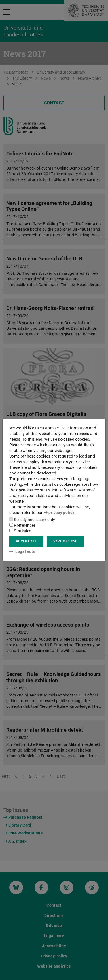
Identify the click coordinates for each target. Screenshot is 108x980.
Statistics (20, 531)
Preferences (23, 525)
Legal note (22, 551)
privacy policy (59, 513)
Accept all (26, 541)
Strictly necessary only (32, 520)
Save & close (65, 541)
